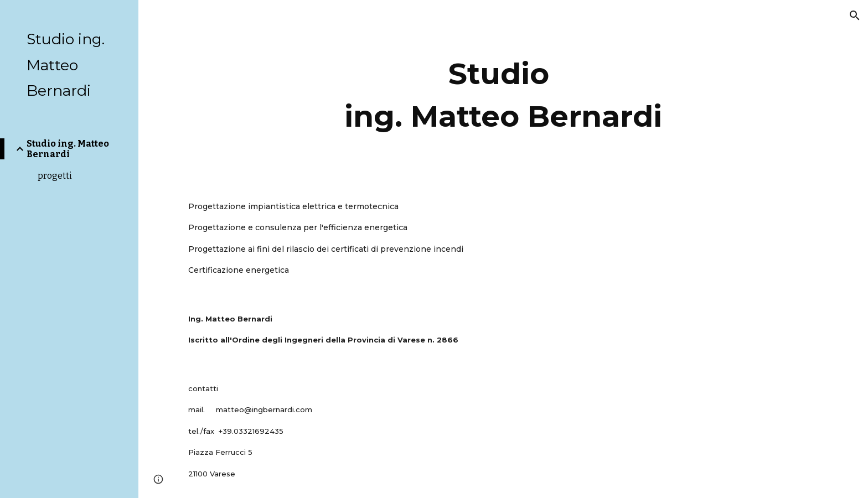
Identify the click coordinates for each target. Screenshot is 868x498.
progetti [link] (55, 176)
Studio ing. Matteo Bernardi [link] (68, 149)
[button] (855, 15)
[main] (503, 91)
